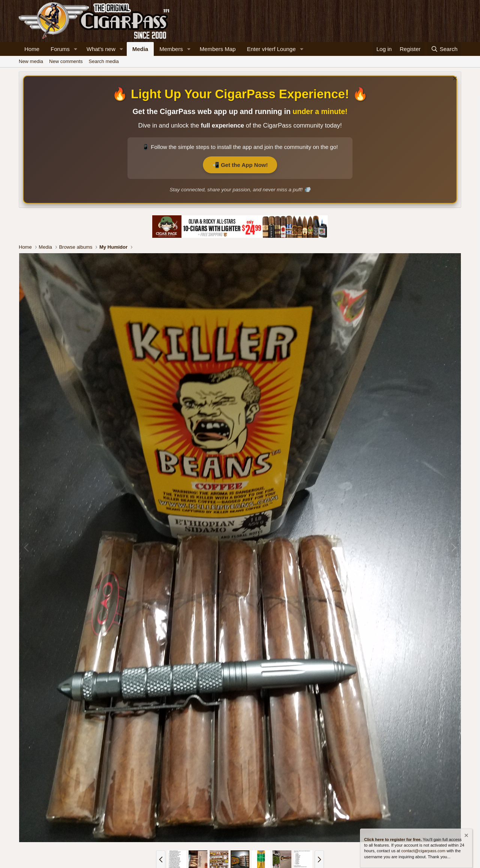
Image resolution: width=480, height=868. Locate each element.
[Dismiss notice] (454, 79)
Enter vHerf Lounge (271, 49)
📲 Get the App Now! (240, 165)
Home (32, 49)
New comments (66, 61)
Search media (104, 61)
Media (140, 49)
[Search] (444, 49)
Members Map (218, 49)
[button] (76, 49)
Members (171, 49)
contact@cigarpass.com (423, 851)
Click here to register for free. (393, 839)
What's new (101, 49)
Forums (60, 49)
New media (31, 61)
